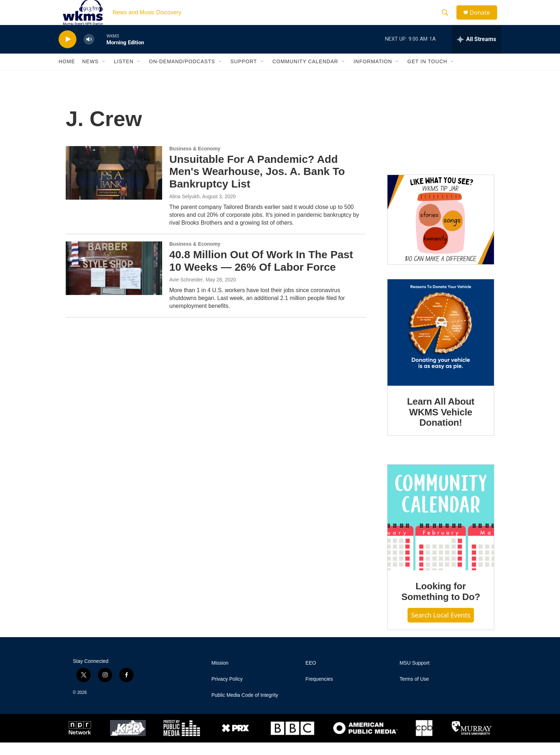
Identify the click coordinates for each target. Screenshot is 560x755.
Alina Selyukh (184, 209)
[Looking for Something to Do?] (441, 530)
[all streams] (477, 52)
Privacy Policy (227, 692)
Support (244, 74)
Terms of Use (414, 692)
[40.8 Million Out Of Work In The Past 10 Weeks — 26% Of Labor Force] (114, 281)
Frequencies (319, 692)
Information (373, 74)
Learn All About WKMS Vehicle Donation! (441, 425)
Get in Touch (427, 74)
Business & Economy (195, 161)
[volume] (89, 52)
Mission (220, 676)
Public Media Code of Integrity (245, 708)
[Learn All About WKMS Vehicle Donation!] (441, 345)
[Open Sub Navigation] (104, 74)
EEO (311, 676)
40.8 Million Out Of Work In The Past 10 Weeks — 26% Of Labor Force (261, 273)
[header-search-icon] (447, 19)
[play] (67, 52)
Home (67, 74)
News (90, 74)
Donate (483, 19)
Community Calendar (305, 74)
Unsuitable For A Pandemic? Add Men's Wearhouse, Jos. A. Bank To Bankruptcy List (257, 184)
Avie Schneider (186, 292)
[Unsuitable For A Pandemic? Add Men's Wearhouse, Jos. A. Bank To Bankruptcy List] (114, 185)
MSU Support (415, 676)
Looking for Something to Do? (441, 604)
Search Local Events (441, 627)
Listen (124, 74)
